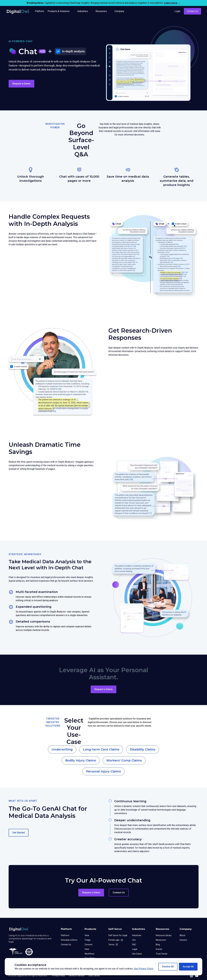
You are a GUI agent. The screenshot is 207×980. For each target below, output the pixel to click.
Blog (158, 945)
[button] (168, 967)
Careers (183, 940)
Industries (137, 935)
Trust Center (162, 954)
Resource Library (164, 935)
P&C (134, 945)
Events (159, 949)
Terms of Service (76, 976)
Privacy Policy (58, 976)
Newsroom (161, 940)
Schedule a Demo (69, 940)
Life (134, 940)
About (182, 935)
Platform (65, 935)
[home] (18, 11)
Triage (88, 940)
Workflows (89, 954)
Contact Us (192, 11)
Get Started (19, 833)
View (87, 935)
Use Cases (137, 954)
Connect (89, 945)
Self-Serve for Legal (118, 935)
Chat (87, 949)
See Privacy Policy (144, 969)
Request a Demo (21, 84)
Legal (135, 949)
